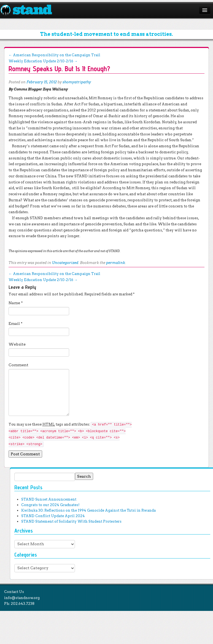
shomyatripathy (77, 82)
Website (17, 344)
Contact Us (14, 592)
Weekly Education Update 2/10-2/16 (43, 61)
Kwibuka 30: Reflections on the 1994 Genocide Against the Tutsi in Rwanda (88, 510)
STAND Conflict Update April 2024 (53, 516)
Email (16, 324)
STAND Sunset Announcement (49, 499)
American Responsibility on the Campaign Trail (54, 55)
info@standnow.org (22, 598)
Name (16, 303)
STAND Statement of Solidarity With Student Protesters (71, 521)
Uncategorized (65, 263)
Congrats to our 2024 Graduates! (50, 505)
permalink (116, 263)
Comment (18, 365)
